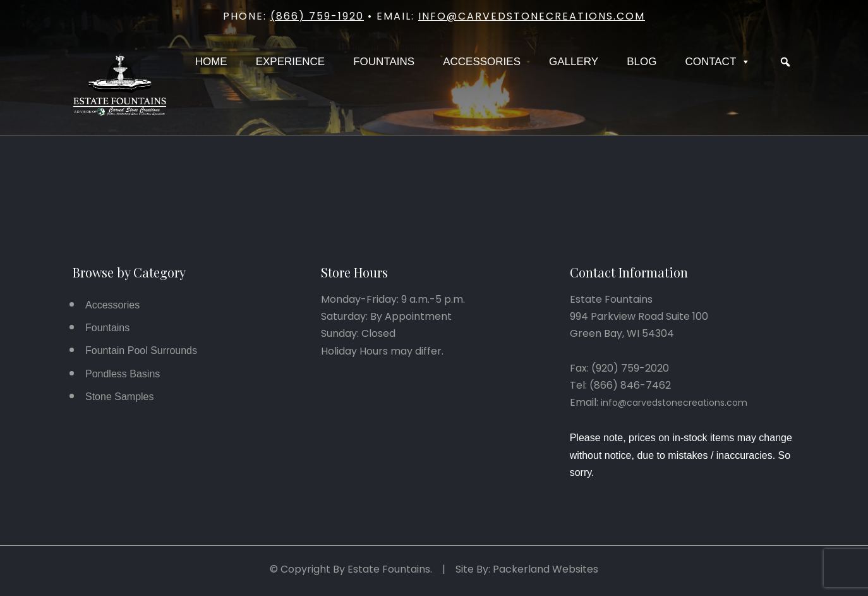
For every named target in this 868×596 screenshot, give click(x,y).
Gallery (574, 62)
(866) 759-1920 (317, 16)
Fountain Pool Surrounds (141, 350)
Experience (291, 62)
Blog (642, 62)
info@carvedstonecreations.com (532, 16)
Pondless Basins (123, 374)
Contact (718, 62)
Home (211, 62)
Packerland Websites (546, 569)
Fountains (384, 62)
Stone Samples (120, 397)
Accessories (482, 62)
